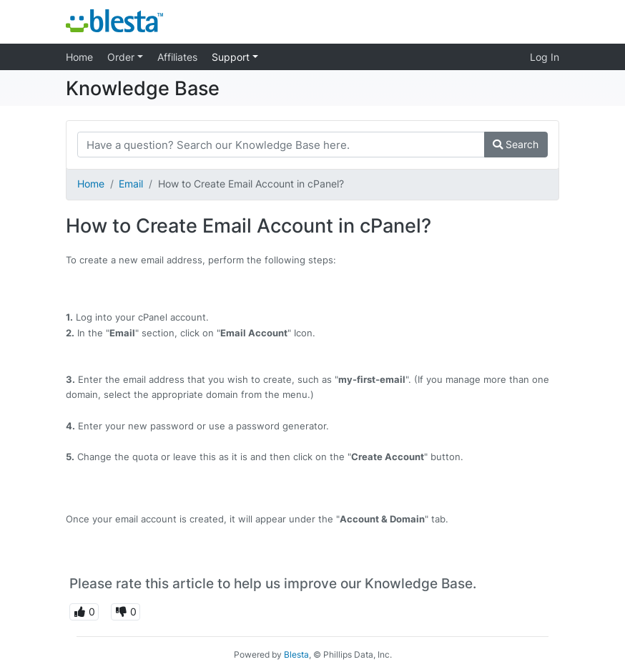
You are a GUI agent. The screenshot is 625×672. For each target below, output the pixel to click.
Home (79, 57)
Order (122, 57)
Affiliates (177, 57)
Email (131, 184)
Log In (545, 57)
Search (516, 144)
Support (232, 57)
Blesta (296, 654)
